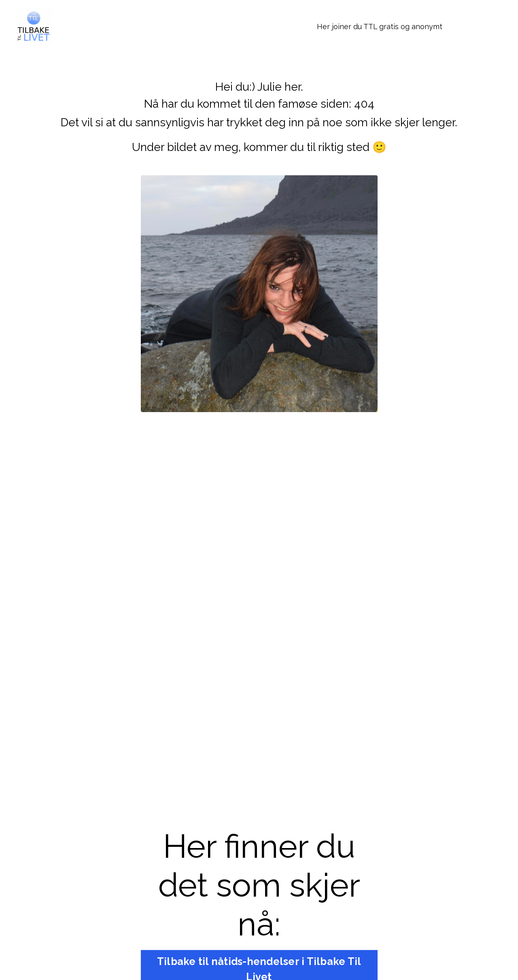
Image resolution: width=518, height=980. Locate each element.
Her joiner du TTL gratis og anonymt (380, 27)
